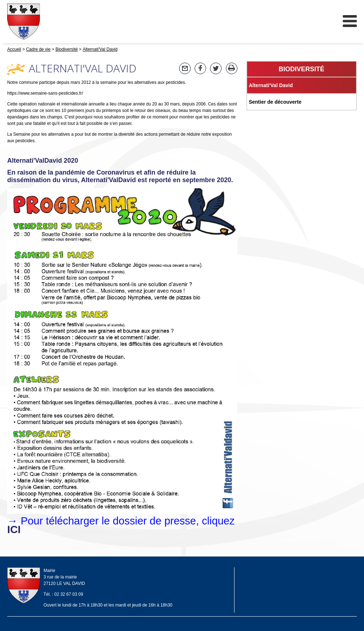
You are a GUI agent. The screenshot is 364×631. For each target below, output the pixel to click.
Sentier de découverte (275, 102)
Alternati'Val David (271, 85)
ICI (14, 529)
